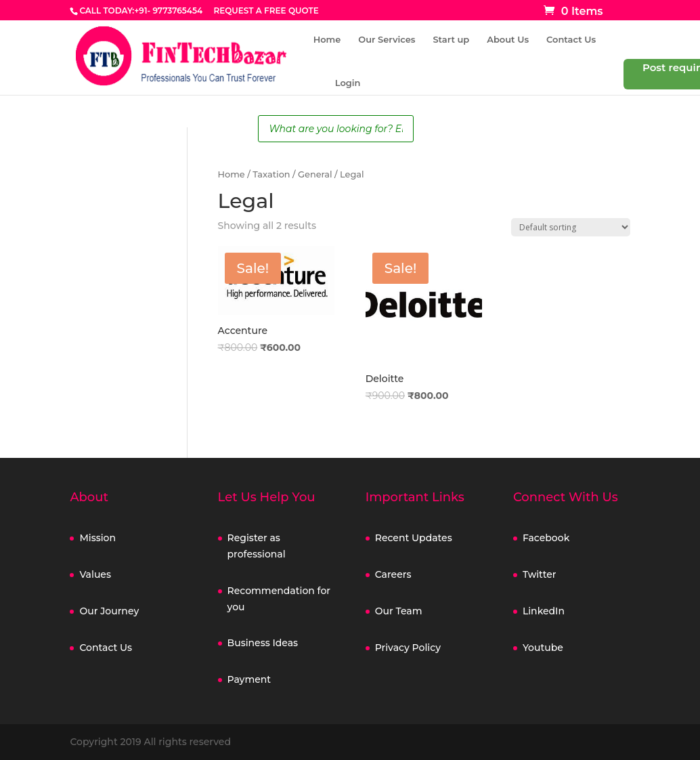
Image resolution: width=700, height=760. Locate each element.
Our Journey (109, 611)
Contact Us (571, 40)
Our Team (399, 611)
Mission (97, 538)
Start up (451, 40)
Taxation (271, 174)
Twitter (540, 574)
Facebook (546, 538)
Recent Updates (414, 538)
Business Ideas (263, 643)
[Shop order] (571, 227)
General (315, 174)
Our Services (387, 40)
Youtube (543, 648)
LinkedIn (544, 611)
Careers (393, 574)
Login (348, 83)
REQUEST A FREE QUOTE (266, 10)
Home (327, 40)
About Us (508, 40)
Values (95, 574)
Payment (249, 679)
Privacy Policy (408, 648)
